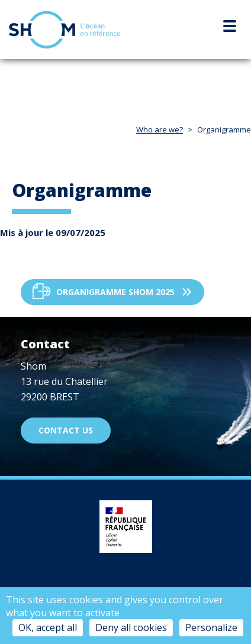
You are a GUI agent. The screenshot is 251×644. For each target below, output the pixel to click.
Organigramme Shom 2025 (115, 292)
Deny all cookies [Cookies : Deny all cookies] (131, 627)
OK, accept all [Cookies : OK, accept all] (48, 627)
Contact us (66, 430)
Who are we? (160, 130)
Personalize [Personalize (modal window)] (211, 627)
